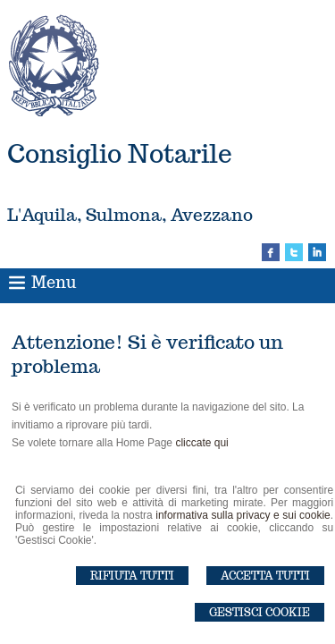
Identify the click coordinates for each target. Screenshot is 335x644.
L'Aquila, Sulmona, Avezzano (130, 215)
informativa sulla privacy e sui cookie (243, 515)
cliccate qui (201, 443)
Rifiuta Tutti (132, 576)
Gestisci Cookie (260, 612)
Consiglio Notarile (120, 153)
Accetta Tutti (265, 576)
